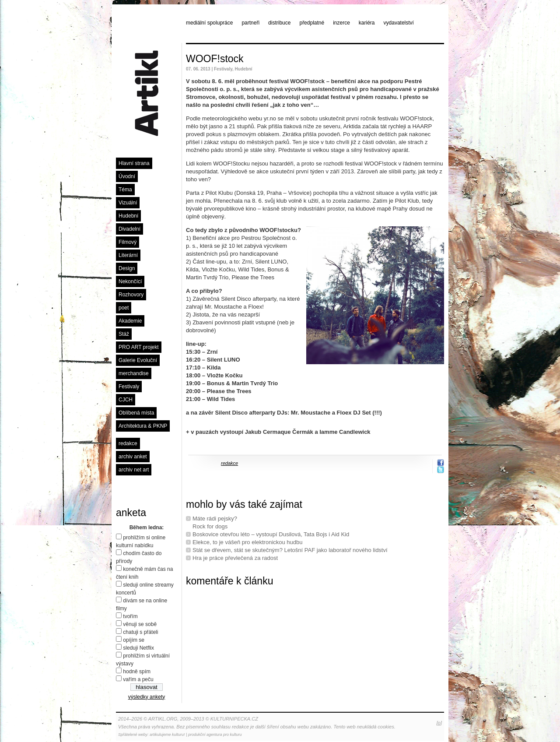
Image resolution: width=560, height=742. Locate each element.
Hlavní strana (134, 163)
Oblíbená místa (136, 413)
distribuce (279, 23)
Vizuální (128, 203)
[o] (439, 723)
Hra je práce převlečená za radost (235, 558)
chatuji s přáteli (140, 632)
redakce (128, 443)
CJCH (126, 400)
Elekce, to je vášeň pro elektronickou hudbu (248, 542)
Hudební (128, 216)
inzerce (341, 23)
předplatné (312, 23)
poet (124, 308)
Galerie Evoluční (138, 360)
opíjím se (134, 640)
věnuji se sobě (140, 624)
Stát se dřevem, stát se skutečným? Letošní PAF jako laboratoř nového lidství (290, 550)
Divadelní (129, 229)
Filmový (128, 242)
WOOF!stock (215, 59)
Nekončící (130, 281)
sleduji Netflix (138, 648)
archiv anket (133, 457)
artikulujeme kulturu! (167, 735)
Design (127, 268)
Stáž (124, 334)
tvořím (130, 616)
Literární (128, 255)
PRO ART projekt (139, 347)
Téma (125, 190)
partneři (250, 23)
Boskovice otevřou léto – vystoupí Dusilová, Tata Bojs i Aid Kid (271, 534)
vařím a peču (138, 679)
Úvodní (127, 176)
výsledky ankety (147, 697)
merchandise (134, 373)
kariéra (367, 23)
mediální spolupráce (209, 23)
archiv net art (134, 470)
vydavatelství (399, 23)
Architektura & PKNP (143, 426)
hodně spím (137, 672)
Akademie (130, 321)
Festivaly (129, 387)
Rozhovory (131, 295)
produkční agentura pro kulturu (215, 735)
